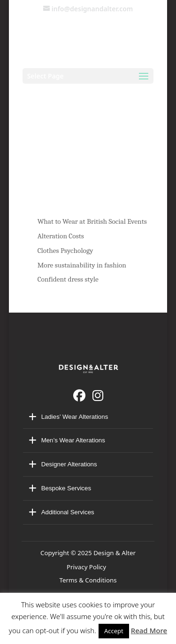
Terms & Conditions (88, 580)
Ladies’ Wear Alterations (75, 417)
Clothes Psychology (65, 251)
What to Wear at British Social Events (92, 221)
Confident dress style (68, 279)
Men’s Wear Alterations (73, 440)
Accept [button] (114, 631)
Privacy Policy (88, 567)
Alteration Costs (61, 236)
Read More (149, 630)
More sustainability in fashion (82, 265)
